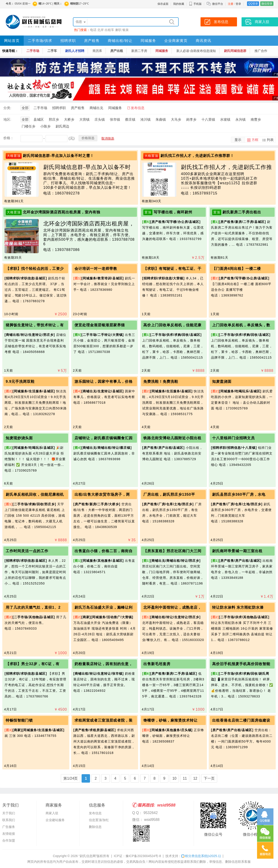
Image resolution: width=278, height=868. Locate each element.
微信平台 (218, 4)
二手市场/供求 (40, 41)
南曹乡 (256, 119)
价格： (9, 138)
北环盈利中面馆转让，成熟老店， (172, 607)
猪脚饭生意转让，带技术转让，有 (35, 325)
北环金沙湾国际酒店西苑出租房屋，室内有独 (62, 212)
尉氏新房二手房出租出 (242, 212)
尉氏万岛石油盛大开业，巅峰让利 (104, 607)
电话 (93, 30)
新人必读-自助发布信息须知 (196, 51)
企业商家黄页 (176, 41)
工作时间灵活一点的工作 (27, 551)
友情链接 (9, 834)
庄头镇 (100, 119)
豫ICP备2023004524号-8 (143, 856)
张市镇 (115, 119)
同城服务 (148, 41)
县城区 (39, 119)
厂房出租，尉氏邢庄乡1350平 (169, 494)
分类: (7, 108)
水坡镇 (225, 119)
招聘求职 (68, 41)
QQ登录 (253, 4)
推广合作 (261, 51)
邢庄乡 (54, 119)
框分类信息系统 (201, 856)
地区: (7, 119)
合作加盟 (9, 840)
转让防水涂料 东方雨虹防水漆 (238, 607)
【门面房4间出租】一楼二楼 (237, 269)
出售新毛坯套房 (157, 664)
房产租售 (92, 41)
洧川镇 (145, 119)
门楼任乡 (28, 126)
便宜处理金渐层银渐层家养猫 (100, 325)
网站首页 (12, 41)
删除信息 (95, 827)
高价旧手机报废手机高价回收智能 (241, 664)
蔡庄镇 (130, 119)
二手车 (52, 51)
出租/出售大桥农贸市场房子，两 (102, 494)
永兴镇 (241, 119)
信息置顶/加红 (99, 820)
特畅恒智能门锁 (19, 720)
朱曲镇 (161, 119)
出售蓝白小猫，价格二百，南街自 (104, 551)
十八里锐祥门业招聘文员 (233, 438)
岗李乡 (191, 119)
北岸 (100, 30)
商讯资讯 (203, 41)
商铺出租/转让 (120, 41)
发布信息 (138, 108)
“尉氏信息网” (88, 856)
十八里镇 (208, 119)
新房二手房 (139, 51)
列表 (270, 140)
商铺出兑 (96, 108)
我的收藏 (179, 4)
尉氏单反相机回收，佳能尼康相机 (35, 494)
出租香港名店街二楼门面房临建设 (241, 720)
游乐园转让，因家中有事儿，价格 (104, 382)
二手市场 (33, 51)
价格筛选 (88, 138)
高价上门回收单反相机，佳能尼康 (172, 325)
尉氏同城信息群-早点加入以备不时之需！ (58, 156)
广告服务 (9, 827)
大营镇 (84, 119)
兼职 (118, 30)
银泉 (126, 30)
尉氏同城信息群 (235, 51)
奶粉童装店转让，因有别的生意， (104, 664)
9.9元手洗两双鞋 (20, 382)
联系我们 (9, 820)
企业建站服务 (55, 820)
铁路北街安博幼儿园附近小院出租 (172, 438)
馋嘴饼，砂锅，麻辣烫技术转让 (170, 720)
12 (195, 778)
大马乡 (176, 119)
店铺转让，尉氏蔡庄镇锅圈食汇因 (104, 438)
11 (185, 778)
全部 (25, 108)
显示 (238, 140)
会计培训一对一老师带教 (96, 269)
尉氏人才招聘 (75, 51)
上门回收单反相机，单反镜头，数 (241, 325)
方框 (255, 140)
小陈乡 (45, 126)
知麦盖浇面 (222, 382)
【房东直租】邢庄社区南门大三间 (172, 551)
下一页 (209, 778)
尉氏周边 (62, 126)
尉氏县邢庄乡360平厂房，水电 (239, 494)
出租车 (109, 30)
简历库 (97, 51)
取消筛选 (108, 138)
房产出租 (117, 51)
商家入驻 (52, 813)
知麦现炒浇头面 (19, 438)
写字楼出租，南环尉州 (173, 212)
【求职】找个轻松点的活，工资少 (35, 269)
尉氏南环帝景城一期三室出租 (237, 551)
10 (174, 778)
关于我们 (9, 813)
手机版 (195, 4)
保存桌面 (163, 4)
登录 (238, 4)
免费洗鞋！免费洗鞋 (161, 382)
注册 (231, 4)
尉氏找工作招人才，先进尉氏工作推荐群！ (197, 156)
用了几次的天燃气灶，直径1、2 (33, 607)
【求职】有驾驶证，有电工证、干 (172, 269)
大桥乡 (69, 119)
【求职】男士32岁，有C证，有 (33, 664)
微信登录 (267, 4)
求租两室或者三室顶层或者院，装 (104, 720)
